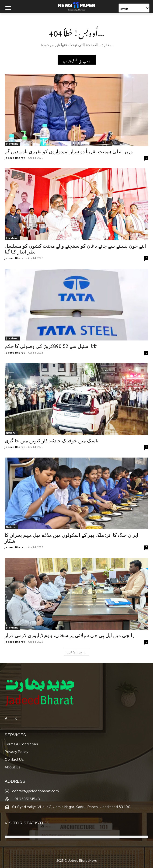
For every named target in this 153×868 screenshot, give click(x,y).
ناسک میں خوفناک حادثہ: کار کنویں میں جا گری (52, 441)
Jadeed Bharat (15, 158)
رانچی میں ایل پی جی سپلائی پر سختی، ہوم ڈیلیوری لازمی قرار (70, 635)
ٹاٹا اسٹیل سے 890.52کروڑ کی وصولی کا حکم (51, 346)
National (11, 433)
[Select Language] (134, 8)
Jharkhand (12, 144)
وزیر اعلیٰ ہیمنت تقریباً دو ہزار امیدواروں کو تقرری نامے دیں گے (69, 152)
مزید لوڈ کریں (76, 652)
